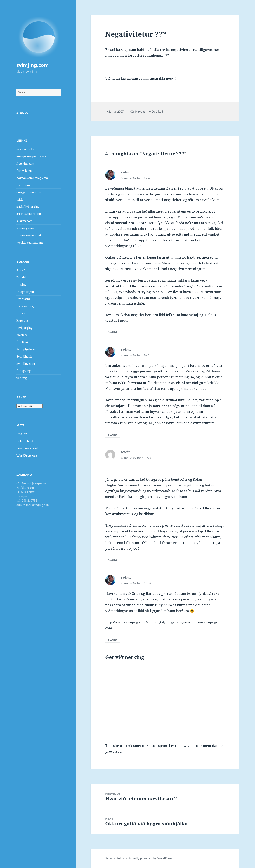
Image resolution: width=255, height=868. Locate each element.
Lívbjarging (24, 328)
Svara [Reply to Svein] (113, 560)
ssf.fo (20, 199)
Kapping (22, 321)
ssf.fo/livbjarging (28, 207)
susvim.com (24, 221)
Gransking (23, 299)
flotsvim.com (25, 164)
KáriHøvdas (138, 112)
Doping (21, 285)
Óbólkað (22, 342)
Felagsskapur (25, 292)
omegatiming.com (29, 192)
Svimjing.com (26, 364)
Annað (21, 270)
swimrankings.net (29, 235)
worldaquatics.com (30, 243)
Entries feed (25, 441)
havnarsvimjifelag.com (32, 178)
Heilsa (21, 313)
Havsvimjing (25, 306)
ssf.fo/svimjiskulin (29, 214)
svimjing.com (33, 65)
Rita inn (22, 434)
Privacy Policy (115, 858)
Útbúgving (24, 371)
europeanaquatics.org (32, 156)
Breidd (21, 277)
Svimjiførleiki (26, 349)
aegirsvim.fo (25, 149)
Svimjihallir (25, 356)
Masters (22, 335)
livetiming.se (25, 185)
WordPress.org (27, 455)
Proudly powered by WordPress (150, 858)
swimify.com (25, 228)
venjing (22, 378)
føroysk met (25, 171)
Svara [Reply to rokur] (113, 332)
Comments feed (27, 448)
